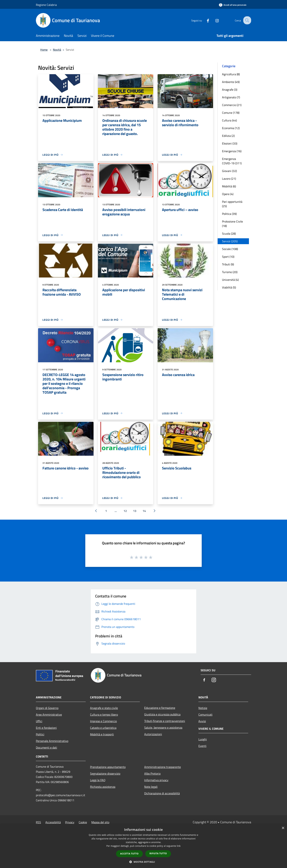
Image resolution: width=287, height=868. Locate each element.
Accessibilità (53, 822)
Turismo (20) (230, 272)
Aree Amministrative (49, 715)
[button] (143, 862)
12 (125, 511)
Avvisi (202, 721)
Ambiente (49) (231, 82)
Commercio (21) (232, 105)
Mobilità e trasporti (102, 734)
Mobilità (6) (229, 186)
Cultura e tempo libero (104, 715)
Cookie (83, 822)
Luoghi (203, 739)
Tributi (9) (228, 264)
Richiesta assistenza (103, 787)
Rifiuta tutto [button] (158, 853)
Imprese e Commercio (103, 721)
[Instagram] (214, 20)
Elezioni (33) (230, 143)
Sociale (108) (230, 249)
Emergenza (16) (232, 151)
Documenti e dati (46, 747)
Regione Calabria (46, 5)
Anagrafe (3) (230, 90)
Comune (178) (231, 113)
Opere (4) (228, 194)
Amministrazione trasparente (163, 767)
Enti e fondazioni (46, 728)
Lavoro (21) (229, 179)
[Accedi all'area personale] (233, 5)
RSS (38, 822)
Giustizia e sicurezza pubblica (162, 714)
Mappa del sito (100, 822)
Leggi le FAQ (98, 780)
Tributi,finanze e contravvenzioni (165, 721)
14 (144, 511)
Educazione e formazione (160, 708)
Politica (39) (229, 214)
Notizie (203, 708)
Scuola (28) (229, 234)
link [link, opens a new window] (179, 846)
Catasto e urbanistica (103, 728)
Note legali (151, 787)
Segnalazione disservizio (105, 773)
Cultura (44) (229, 120)
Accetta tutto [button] (129, 854)
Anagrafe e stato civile (104, 708)
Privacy (70, 822)
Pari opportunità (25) (232, 204)
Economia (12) (231, 128)
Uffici (39, 721)
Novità (57, 50)
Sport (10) (228, 257)
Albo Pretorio (152, 773)
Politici (40, 734)
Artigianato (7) (231, 97)
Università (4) (230, 280)
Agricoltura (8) (231, 74)
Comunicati (205, 715)
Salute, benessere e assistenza (163, 728)
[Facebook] (205, 20)
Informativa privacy (156, 780)
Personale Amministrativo (52, 741)
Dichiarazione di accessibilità (162, 793)
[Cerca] (247, 20)
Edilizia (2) (228, 136)
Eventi (202, 746)
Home (44, 50)
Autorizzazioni (153, 734)
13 (135, 511)
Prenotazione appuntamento (108, 767)
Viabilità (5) (229, 287)
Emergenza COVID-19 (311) (232, 161)
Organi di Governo (47, 708)
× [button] (283, 828)
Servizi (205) (230, 241)
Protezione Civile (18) (232, 224)
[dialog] (143, 846)
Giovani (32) (229, 171)
